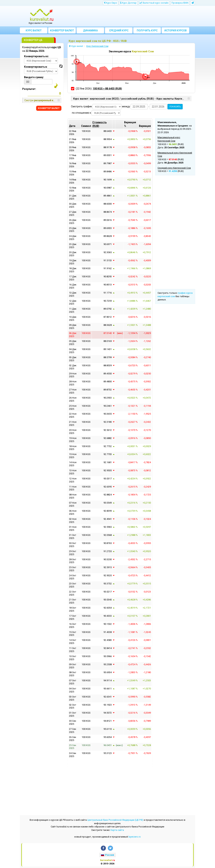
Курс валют (34, 30)
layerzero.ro (135, 837)
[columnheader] (102, 124)
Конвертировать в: (36, 67)
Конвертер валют (62, 30)
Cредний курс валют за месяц (119, 31)
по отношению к (81, 113)
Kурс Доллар (128, 3)
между (126, 106)
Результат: (29, 89)
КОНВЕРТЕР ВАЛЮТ (49, 108)
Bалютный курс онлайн (154, 3)
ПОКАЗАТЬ (175, 107)
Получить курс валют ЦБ (147, 31)
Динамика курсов (90, 31)
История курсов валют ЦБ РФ (176, 31)
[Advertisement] (130, 16)
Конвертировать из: (36, 56)
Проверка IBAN (180, 3)
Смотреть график (81, 106)
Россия (107, 855)
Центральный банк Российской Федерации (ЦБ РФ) (115, 820)
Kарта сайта (117, 830)
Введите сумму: (34, 77)
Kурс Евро (111, 3)
